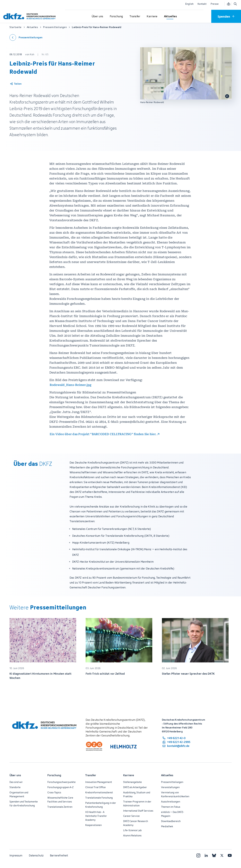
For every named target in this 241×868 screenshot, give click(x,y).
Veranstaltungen (170, 787)
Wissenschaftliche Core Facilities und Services (60, 800)
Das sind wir (16, 782)
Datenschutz (36, 855)
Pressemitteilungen (172, 782)
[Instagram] (198, 855)
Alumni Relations (132, 835)
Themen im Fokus (171, 807)
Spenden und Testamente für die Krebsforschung (24, 804)
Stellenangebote (133, 782)
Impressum (16, 855)
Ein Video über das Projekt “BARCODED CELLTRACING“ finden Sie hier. (103, 434)
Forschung (54, 775)
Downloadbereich (171, 821)
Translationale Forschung (99, 798)
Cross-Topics (54, 792)
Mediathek (167, 826)
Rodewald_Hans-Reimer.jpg (71, 385)
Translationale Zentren (60, 807)
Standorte (15, 787)
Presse (215, 4)
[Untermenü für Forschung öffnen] (116, 16)
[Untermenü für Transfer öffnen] (135, 16)
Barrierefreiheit (59, 855)
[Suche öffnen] (235, 4)
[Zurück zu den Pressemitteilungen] (26, 37)
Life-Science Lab (132, 830)
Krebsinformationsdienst (99, 792)
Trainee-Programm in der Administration (137, 804)
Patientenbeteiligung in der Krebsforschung (101, 805)
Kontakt (202, 4)
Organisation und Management (19, 794)
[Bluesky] (214, 855)
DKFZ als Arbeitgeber (135, 787)
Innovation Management (99, 782)
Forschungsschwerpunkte (62, 782)
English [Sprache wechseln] (189, 4)
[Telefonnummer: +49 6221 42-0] (176, 738)
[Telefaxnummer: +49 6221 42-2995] (176, 742)
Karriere (129, 775)
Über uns (15, 775)
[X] (222, 855)
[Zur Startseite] (30, 16)
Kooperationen (93, 825)
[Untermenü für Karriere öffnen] (152, 16)
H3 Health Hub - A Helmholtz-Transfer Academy (96, 816)
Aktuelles (167, 775)
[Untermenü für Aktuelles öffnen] (170, 16)
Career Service (131, 816)
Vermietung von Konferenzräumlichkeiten (175, 794)
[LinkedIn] (206, 855)
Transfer (91, 775)
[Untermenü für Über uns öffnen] (97, 16)
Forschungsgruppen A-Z (60, 787)
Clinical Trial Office (96, 787)
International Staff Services (138, 811)
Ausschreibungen (171, 802)
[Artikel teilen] (16, 84)
